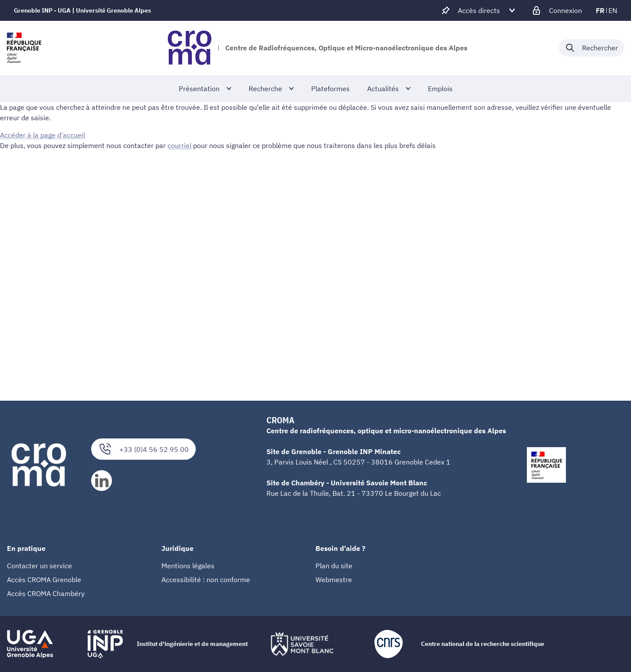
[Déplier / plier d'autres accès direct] (479, 10)
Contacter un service (39, 566)
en (613, 10)
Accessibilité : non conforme (206, 580)
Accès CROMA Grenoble (44, 580)
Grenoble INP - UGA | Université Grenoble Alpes (82, 10)
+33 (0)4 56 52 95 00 (143, 449)
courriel (179, 145)
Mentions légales (188, 566)
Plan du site (334, 566)
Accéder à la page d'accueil (43, 135)
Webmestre (334, 580)
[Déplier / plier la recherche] (592, 48)
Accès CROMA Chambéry (46, 593)
